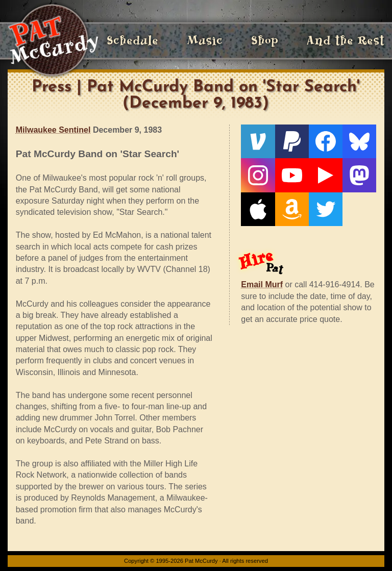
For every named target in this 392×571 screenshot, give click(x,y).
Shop (265, 41)
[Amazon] (292, 209)
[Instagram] (258, 175)
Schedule (132, 41)
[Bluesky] (359, 141)
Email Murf (262, 284)
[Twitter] (326, 209)
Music (205, 41)
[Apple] (258, 209)
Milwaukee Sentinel (53, 130)
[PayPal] (292, 141)
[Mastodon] (359, 175)
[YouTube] (292, 175)
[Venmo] (258, 141)
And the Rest (346, 41)
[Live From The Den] (326, 175)
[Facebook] (326, 141)
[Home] (53, 41)
